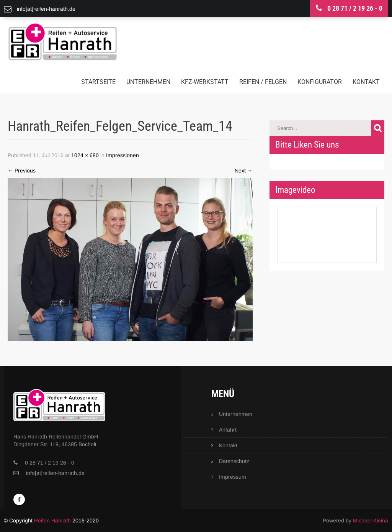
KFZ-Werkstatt (205, 82)
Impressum (233, 477)
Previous (22, 171)
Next (244, 171)
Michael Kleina (371, 521)
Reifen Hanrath (52, 521)
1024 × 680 (85, 155)
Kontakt (366, 82)
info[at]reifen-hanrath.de (55, 473)
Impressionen (122, 155)
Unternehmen (148, 82)
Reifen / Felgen (263, 82)
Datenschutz (234, 461)
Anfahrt (228, 430)
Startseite (98, 82)
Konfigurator (320, 82)
